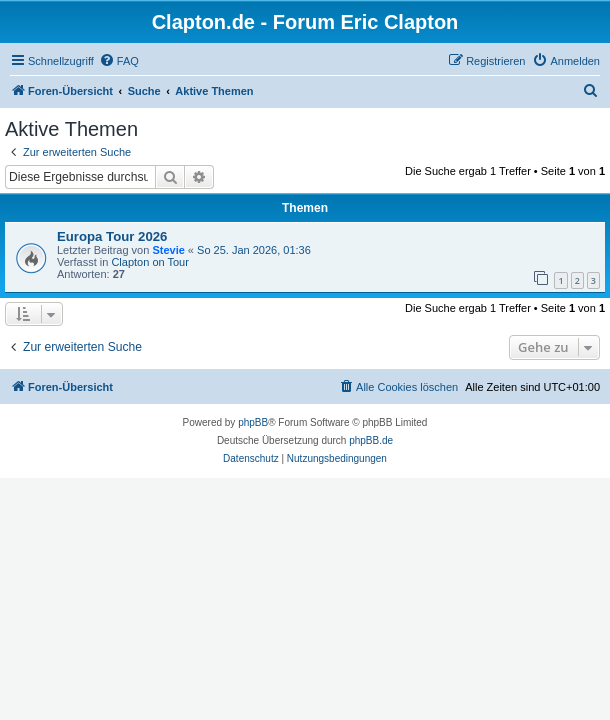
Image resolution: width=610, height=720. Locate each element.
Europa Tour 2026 (112, 236)
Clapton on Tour (149, 262)
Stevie (168, 250)
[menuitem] (119, 61)
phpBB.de (371, 440)
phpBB (253, 422)
